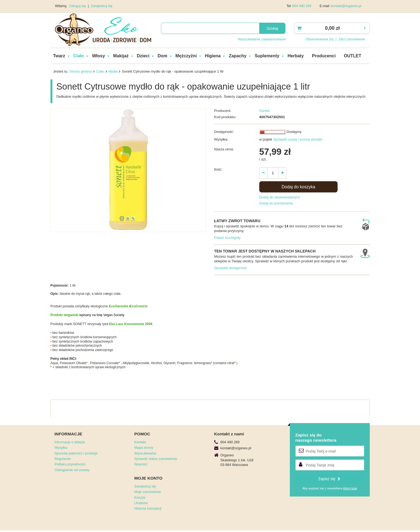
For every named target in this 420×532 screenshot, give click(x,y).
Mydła (113, 71)
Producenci (324, 56)
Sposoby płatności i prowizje (76, 453)
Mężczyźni (186, 56)
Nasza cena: (224, 149)
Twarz (59, 56)
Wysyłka (61, 448)
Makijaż (121, 56)
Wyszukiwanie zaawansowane (262, 39)
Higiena (213, 56)
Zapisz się (329, 479)
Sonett (264, 111)
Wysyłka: (221, 139)
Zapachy (238, 56)
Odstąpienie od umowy (72, 470)
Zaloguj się (78, 6)
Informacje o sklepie (70, 442)
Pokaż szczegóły (227, 238)
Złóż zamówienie (352, 39)
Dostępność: (224, 132)
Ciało (79, 56)
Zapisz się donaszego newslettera (316, 437)
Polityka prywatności (70, 464)
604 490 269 (302, 6)
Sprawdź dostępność (231, 268)
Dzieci (143, 56)
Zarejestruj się (102, 6)
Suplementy (267, 56)
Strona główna (81, 71)
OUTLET (353, 56)
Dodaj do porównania (276, 203)
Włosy (99, 56)
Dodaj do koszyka (298, 187)
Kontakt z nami (229, 434)
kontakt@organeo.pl (346, 6)
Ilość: (218, 169)
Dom (162, 56)
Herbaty (296, 56)
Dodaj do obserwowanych (280, 197)
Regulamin (63, 459)
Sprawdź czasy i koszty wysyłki (297, 139)
